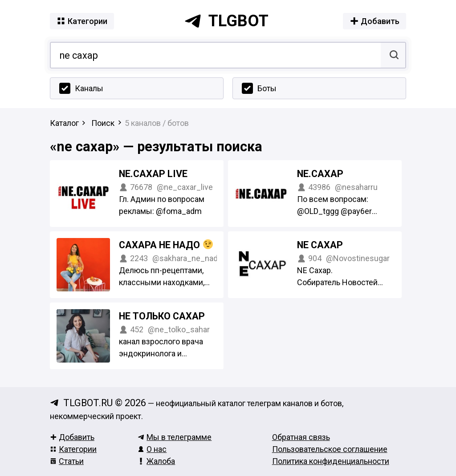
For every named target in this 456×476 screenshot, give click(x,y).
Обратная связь (301, 437)
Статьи (67, 461)
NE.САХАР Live (153, 174)
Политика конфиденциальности (331, 461)
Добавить (72, 437)
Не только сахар (162, 316)
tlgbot (226, 21)
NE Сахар (320, 245)
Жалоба (156, 461)
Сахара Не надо (166, 245)
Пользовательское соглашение (330, 449)
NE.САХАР (320, 174)
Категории (73, 449)
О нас (152, 449)
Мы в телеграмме (175, 437)
